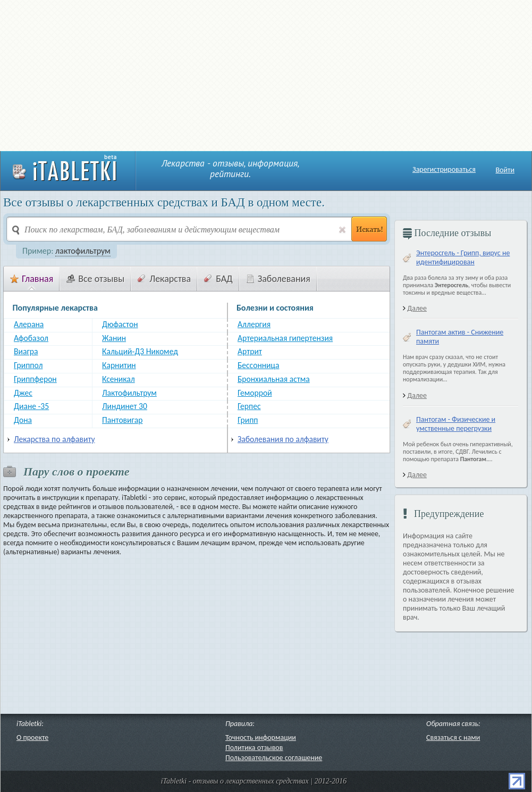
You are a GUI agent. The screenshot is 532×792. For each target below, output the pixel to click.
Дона (23, 420)
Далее (417, 308)
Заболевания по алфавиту (283, 439)
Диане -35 (31, 406)
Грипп (248, 420)
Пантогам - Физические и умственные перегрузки (456, 424)
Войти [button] (505, 170)
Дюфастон (120, 324)
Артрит (250, 352)
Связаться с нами (453, 737)
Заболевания (278, 279)
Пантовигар (122, 420)
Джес (23, 393)
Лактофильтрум (129, 393)
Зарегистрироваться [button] (444, 170)
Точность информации (261, 737)
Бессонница (259, 365)
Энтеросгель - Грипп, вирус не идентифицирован (463, 257)
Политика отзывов (254, 748)
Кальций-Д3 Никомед (140, 352)
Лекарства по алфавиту (54, 439)
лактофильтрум (83, 251)
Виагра (26, 352)
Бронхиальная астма (274, 379)
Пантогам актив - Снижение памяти (460, 337)
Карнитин (119, 365)
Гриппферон (35, 379)
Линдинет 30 (125, 406)
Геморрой (255, 393)
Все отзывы (95, 279)
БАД (218, 279)
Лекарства (164, 279)
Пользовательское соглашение (274, 758)
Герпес (249, 406)
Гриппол (28, 365)
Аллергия (254, 324)
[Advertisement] (146, 74)
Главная (32, 279)
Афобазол (31, 338)
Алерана (29, 324)
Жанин (114, 338)
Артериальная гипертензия (285, 338)
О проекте (32, 737)
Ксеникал (119, 379)
